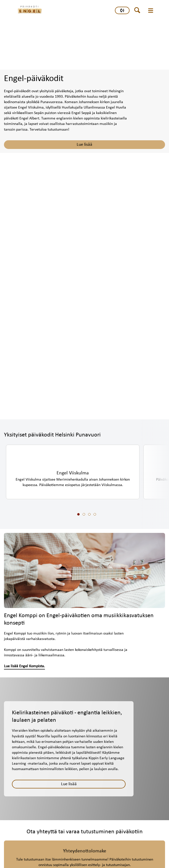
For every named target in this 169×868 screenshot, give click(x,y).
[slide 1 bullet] (78, 514)
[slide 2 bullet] (84, 514)
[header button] (139, 10)
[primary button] (122, 10)
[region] (86, 480)
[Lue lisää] (69, 784)
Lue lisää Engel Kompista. (24, 666)
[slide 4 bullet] (95, 514)
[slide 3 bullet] (89, 514)
